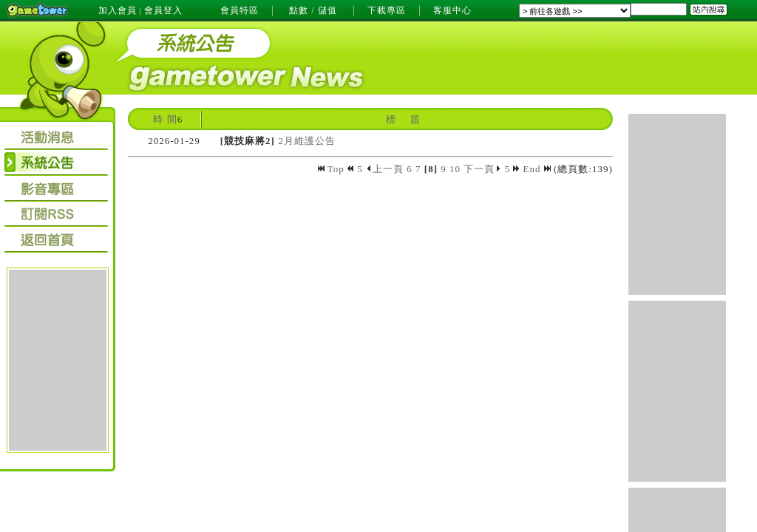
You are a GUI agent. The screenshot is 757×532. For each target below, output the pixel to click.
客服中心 (452, 10)
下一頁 (482, 169)
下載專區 (387, 10)
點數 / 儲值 (313, 10)
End (537, 169)
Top (333, 169)
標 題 (403, 119)
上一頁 (385, 169)
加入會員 (118, 10)
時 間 (165, 119)
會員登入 (163, 10)
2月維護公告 (307, 141)
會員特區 (240, 10)
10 (455, 169)
